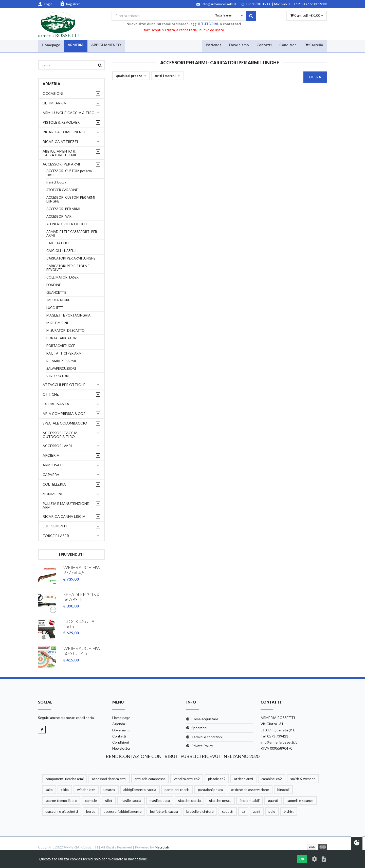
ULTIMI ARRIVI (55, 103)
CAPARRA (51, 475)
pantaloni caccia (177, 788)
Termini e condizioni (207, 736)
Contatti (264, 44)
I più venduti (71, 554)
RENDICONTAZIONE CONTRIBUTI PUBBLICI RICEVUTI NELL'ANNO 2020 (182, 755)
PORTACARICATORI (62, 338)
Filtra (315, 77)
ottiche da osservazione (250, 788)
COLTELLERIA (54, 484)
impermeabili (250, 799)
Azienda (119, 723)
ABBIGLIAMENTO (106, 44)
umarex (109, 788)
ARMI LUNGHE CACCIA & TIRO (69, 113)
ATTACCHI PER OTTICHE (64, 385)
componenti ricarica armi (65, 777)
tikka (65, 788)
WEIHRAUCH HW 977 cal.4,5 (82, 570)
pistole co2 (217, 777)
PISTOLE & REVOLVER (61, 122)
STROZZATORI (58, 376)
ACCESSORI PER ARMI (61, 164)
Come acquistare (205, 718)
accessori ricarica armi (109, 777)
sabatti (228, 810)
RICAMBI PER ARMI (61, 361)
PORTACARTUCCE (61, 346)
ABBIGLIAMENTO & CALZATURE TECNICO (62, 153)
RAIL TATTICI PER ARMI (65, 353)
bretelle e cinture (200, 810)
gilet (109, 799)
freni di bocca (56, 182)
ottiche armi (243, 777)
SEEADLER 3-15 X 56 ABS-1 (81, 597)
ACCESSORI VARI (59, 217)
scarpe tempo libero (61, 799)
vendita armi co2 (187, 777)
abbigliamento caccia (140, 788)
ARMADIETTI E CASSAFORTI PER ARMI (72, 234)
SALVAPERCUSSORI (61, 369)
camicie (91, 799)
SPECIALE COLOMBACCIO (65, 423)
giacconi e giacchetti (62, 810)
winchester (86, 788)
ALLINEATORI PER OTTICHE (67, 224)
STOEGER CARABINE (62, 190)
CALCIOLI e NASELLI (61, 251)
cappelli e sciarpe (300, 799)
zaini (257, 810)
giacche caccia (189, 799)
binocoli (283, 788)
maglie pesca (160, 799)
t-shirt (289, 810)
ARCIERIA (51, 455)
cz (243, 810)
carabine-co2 (272, 777)
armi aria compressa (150, 777)
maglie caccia (131, 799)
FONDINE (54, 285)
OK (302, 859)
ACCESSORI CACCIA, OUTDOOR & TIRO (60, 435)
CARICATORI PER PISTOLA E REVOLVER (68, 268)
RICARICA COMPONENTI (64, 132)
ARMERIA (76, 44)
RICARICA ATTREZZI (60, 142)
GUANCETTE (56, 293)
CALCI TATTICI (58, 243)
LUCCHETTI (55, 308)
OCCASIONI (53, 93)
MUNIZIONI (52, 494)
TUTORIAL (210, 24)
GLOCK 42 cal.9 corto (79, 623)
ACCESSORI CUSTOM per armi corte (69, 173)
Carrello (314, 44)
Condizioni (288, 44)
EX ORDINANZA (56, 404)
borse (91, 810)
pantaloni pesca (210, 788)
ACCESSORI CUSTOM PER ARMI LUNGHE (71, 199)
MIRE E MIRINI (57, 323)
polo (272, 810)
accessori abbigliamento (123, 810)
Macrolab (162, 846)
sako (49, 788)
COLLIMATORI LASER (62, 277)
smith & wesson (303, 777)
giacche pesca (220, 799)
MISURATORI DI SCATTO (66, 331)
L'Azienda (214, 44)
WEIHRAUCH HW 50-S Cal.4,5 (82, 650)
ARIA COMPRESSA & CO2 (64, 413)
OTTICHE (51, 394)
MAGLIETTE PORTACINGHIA (68, 315)
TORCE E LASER (56, 536)
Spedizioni (199, 727)
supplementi (55, 526)
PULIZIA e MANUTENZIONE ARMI (66, 505)
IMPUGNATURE (58, 300)
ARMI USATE (53, 465)
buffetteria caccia (164, 810)
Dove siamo (239, 44)
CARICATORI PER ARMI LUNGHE (71, 258)
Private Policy (202, 744)
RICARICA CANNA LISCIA (64, 516)
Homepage (51, 44)
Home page (121, 717)
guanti (273, 799)
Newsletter (121, 747)
